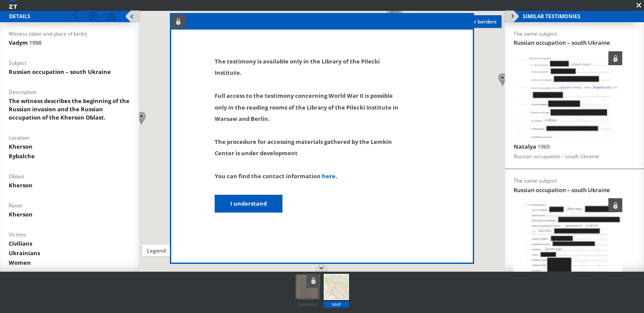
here (329, 176)
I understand (249, 203)
